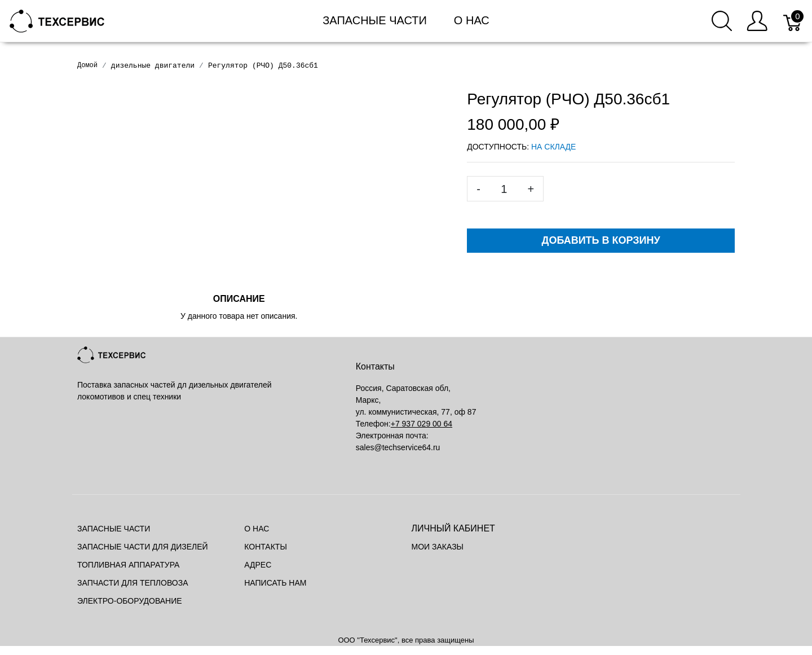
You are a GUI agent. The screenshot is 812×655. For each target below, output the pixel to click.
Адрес (258, 565)
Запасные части (375, 20)
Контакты (266, 547)
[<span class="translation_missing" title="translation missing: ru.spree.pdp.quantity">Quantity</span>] (504, 189)
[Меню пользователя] (757, 21)
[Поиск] (722, 21)
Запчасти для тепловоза (133, 583)
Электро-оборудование (130, 601)
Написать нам (275, 583)
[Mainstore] (57, 20)
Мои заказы (438, 547)
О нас (472, 20)
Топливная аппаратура (128, 565)
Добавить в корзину (601, 240)
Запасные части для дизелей (143, 547)
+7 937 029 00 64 (422, 424)
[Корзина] (793, 21)
